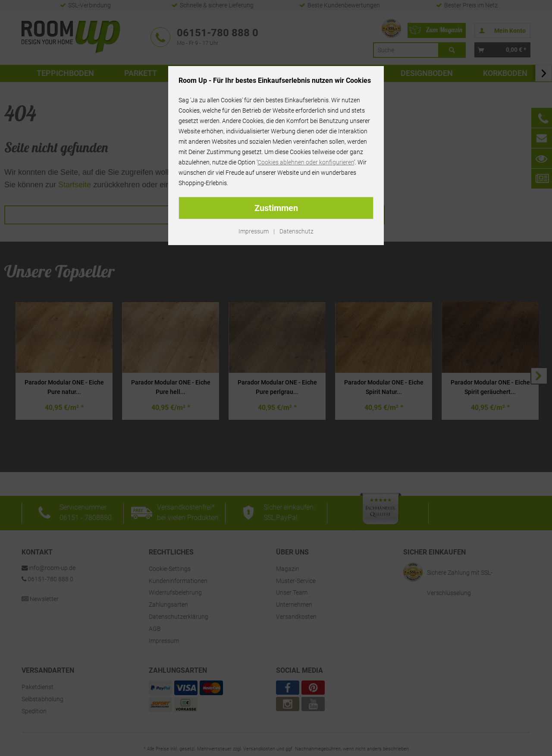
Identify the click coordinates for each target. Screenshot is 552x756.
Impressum (254, 231)
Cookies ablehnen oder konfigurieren (306, 162)
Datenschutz (296, 231)
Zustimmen (276, 208)
